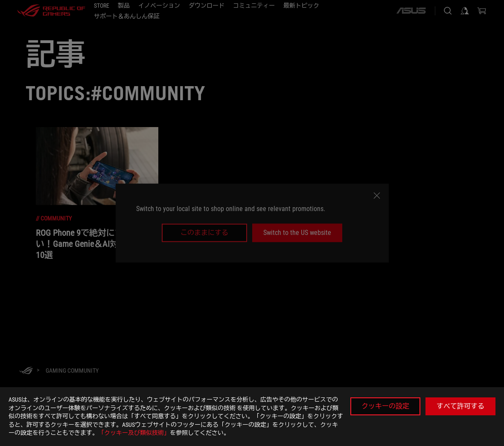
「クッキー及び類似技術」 (134, 433)
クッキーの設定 (385, 406)
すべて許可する (460, 406)
